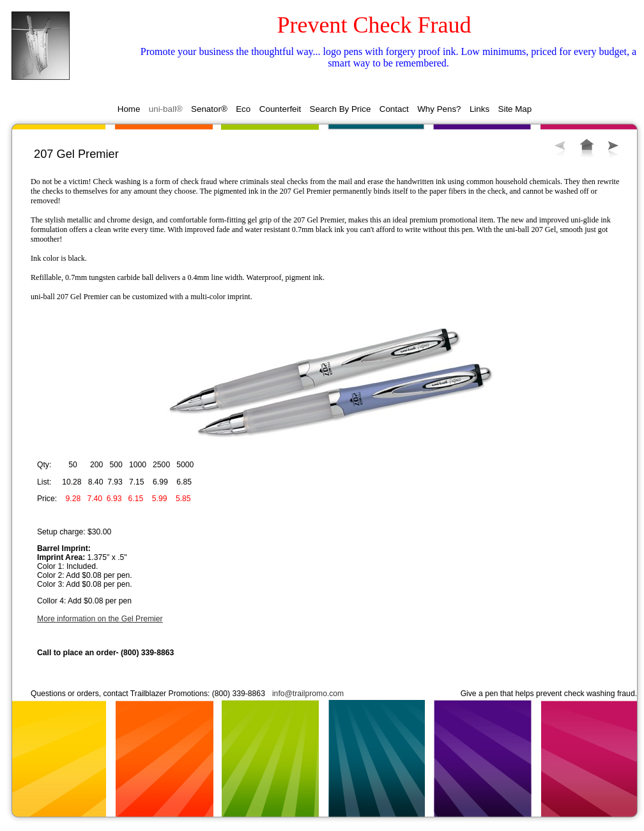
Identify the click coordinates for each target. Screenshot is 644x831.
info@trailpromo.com (308, 694)
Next (613, 149)
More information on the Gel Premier (100, 619)
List (587, 148)
